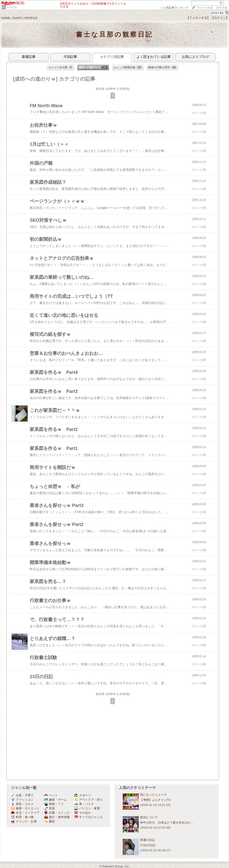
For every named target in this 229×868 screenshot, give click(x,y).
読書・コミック (57, 813)
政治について (149, 817)
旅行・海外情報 (57, 817)
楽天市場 (222, 8)
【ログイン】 (220, 18)
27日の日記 (148, 845)
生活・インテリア (25, 813)
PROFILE (31, 18)
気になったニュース (153, 795)
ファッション (22, 800)
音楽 (49, 808)
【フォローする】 (198, 18)
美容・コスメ (22, 804)
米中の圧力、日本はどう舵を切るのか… (167, 823)
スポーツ (83, 795)
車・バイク (84, 804)
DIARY (17, 18)
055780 (217, 13)
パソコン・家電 (87, 808)
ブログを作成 (205, 8)
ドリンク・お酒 (24, 821)
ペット (51, 795)
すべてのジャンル (89, 817)
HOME (6, 18)
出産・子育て (22, 795)
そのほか (12, 7)
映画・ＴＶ (54, 804)
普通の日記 (148, 840)
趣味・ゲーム (55, 800)
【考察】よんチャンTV (155, 800)
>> (174, 8)
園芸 (49, 821)
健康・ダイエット (25, 808)
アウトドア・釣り (89, 800)
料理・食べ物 (22, 817)
